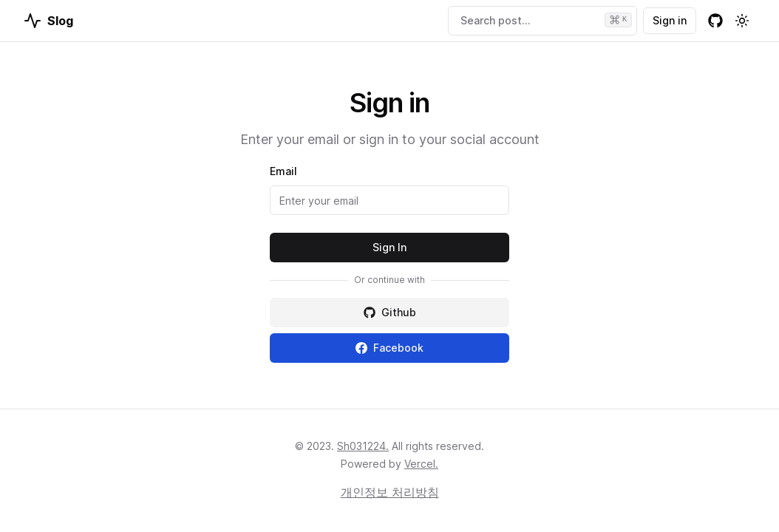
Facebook (389, 348)
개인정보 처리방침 (390, 492)
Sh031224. (363, 446)
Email (283, 171)
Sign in (670, 20)
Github (390, 312)
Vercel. (421, 464)
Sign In (389, 247)
